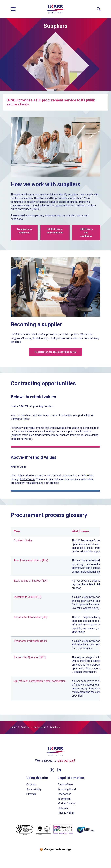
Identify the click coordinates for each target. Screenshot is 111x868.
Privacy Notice (66, 813)
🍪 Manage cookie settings (55, 849)
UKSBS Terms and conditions (55, 231)
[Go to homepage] (55, 13)
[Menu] (13, 9)
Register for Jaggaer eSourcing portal (56, 352)
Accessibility (34, 789)
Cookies (31, 785)
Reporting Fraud (67, 789)
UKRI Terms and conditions (86, 233)
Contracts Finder (20, 419)
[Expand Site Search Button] (99, 9)
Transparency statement (24, 231)
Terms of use (65, 785)
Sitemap (31, 794)
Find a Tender (28, 479)
